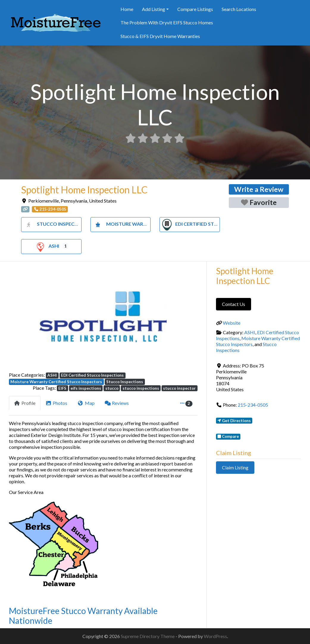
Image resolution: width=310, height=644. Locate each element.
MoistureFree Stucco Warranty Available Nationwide (83, 616)
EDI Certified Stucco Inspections (211, 224)
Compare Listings (195, 9)
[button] (23, 319)
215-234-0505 (253, 405)
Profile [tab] (25, 403)
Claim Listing (235, 467)
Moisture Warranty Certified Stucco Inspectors (56, 382)
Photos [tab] (57, 403)
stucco (112, 388)
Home (127, 9)
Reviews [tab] (117, 403)
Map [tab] (86, 403)
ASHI (47, 246)
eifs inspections (86, 388)
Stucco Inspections (56, 224)
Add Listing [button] (154, 9)
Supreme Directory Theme (148, 636)
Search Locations (239, 9)
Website (232, 323)
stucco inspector (179, 388)
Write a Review (259, 189)
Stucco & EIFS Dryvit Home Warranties (160, 36)
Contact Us (234, 304)
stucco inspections (141, 388)
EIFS (62, 388)
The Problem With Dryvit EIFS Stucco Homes (167, 22)
